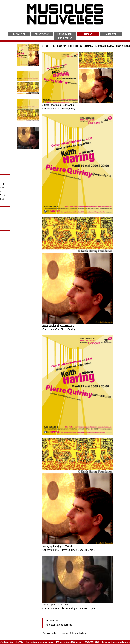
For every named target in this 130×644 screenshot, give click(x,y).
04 (4, 188)
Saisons (88, 34)
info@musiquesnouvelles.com (116, 642)
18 (4, 195)
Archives (111, 34)
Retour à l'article (78, 633)
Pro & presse (65, 38)
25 (4, 199)
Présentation (42, 34)
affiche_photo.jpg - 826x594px (58, 105)
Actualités (19, 34)
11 (4, 191)
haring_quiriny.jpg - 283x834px (58, 325)
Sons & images (65, 34)
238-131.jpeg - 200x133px (55, 605)
